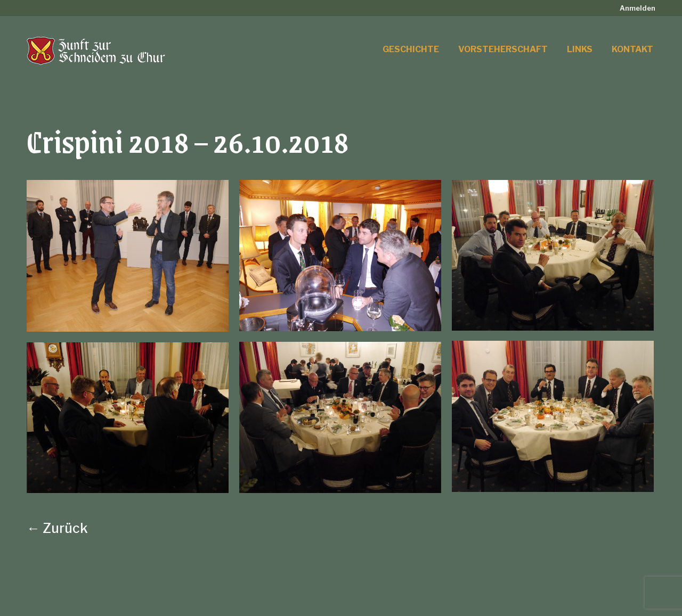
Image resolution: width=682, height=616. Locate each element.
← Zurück (57, 528)
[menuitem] (638, 8)
